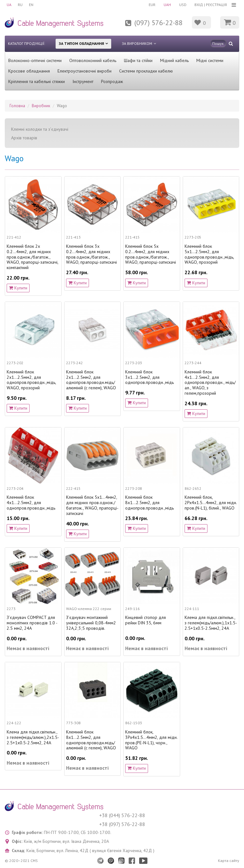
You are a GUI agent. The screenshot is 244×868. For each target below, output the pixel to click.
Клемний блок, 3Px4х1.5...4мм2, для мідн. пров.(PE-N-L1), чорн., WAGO (151, 740)
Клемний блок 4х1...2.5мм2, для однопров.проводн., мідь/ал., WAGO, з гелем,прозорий (210, 383)
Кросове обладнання (29, 71)
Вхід (199, 5)
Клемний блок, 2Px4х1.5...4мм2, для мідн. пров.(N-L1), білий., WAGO (211, 503)
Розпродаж (112, 81)
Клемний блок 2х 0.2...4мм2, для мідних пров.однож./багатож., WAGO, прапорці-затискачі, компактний (32, 257)
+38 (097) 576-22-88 (122, 824)
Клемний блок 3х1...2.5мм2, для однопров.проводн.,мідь (149, 377)
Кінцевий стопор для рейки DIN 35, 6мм (146, 620)
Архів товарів (24, 138)
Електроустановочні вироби (85, 71)
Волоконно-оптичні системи (35, 60)
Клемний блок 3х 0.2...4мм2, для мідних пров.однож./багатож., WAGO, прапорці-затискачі (91, 254)
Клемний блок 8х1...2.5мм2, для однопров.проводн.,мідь (149, 503)
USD (183, 5)
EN (31, 5)
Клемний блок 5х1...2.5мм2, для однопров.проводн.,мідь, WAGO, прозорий (209, 254)
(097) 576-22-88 (159, 23)
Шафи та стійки (138, 60)
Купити (18, 288)
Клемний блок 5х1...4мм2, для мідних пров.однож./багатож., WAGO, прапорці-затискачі (92, 505)
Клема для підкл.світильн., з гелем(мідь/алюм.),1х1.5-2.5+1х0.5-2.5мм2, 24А (211, 623)
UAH (167, 5)
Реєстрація (216, 5)
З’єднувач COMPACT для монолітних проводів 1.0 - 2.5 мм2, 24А (32, 623)
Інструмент (83, 81)
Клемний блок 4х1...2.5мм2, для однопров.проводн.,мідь (31, 503)
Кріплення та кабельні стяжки (37, 81)
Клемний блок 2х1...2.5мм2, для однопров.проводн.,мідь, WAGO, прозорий (31, 380)
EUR (152, 5)
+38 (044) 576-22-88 (122, 815)
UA (9, 5)
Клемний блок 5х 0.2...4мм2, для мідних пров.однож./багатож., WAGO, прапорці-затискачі (151, 254)
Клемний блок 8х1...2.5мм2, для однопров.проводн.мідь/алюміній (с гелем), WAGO (91, 740)
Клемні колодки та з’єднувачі (40, 129)
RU (20, 5)
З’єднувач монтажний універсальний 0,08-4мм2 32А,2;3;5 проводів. (91, 623)
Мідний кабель (174, 60)
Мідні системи (210, 60)
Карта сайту (229, 861)
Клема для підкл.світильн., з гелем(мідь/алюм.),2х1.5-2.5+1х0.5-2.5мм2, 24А (33, 737)
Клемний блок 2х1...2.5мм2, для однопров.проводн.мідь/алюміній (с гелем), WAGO (91, 380)
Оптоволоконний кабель (93, 60)
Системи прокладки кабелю (146, 71)
